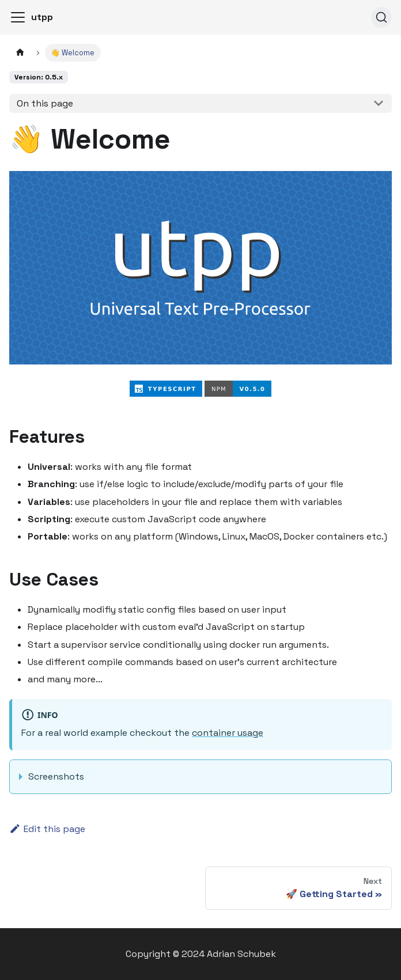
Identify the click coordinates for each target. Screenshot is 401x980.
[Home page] (20, 53)
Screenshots (56, 776)
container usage (228, 733)
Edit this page (47, 829)
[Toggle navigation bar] (18, 17)
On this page (45, 103)
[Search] (381, 17)
